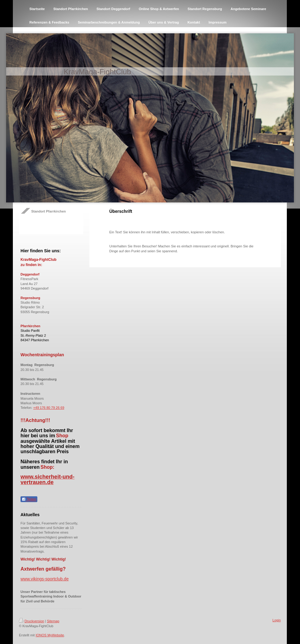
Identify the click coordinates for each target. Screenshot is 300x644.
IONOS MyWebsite (50, 635)
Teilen (29, 499)
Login (277, 620)
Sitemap (53, 621)
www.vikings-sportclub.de (45, 579)
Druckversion (32, 621)
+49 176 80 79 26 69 (49, 408)
